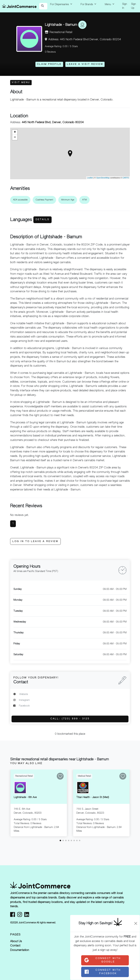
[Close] (136, 923)
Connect (102, 960)
